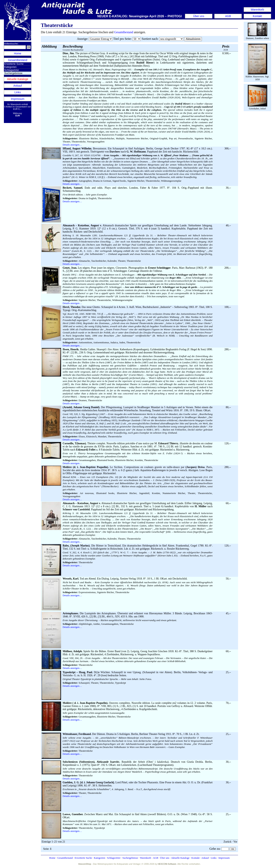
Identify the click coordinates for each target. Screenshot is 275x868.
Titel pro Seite (122, 39)
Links (18, 92)
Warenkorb (257, 10)
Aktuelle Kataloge (18, 79)
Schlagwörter (12, 70)
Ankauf (18, 86)
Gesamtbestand (18, 60)
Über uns (199, 16)
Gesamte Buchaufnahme (73, 48)
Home (18, 53)
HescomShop (85, 864)
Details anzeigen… (72, 145)
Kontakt (257, 16)
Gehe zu (215, 849)
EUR (226, 48)
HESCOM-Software (167, 864)
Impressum (18, 99)
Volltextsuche (11, 44)
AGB (228, 16)
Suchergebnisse (130, 858)
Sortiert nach (150, 39)
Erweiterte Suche (14, 64)
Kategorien (10, 67)
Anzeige (82, 39)
